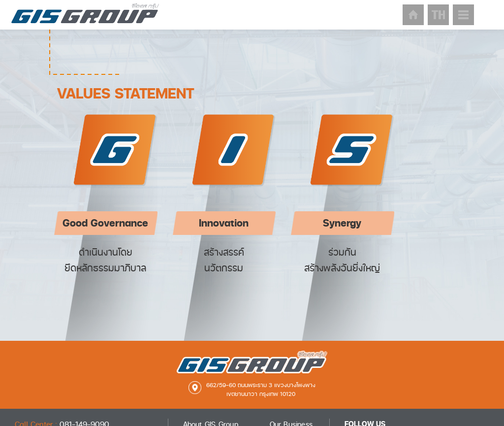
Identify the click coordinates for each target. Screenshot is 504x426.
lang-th (438, 15)
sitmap (463, 15)
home (413, 15)
